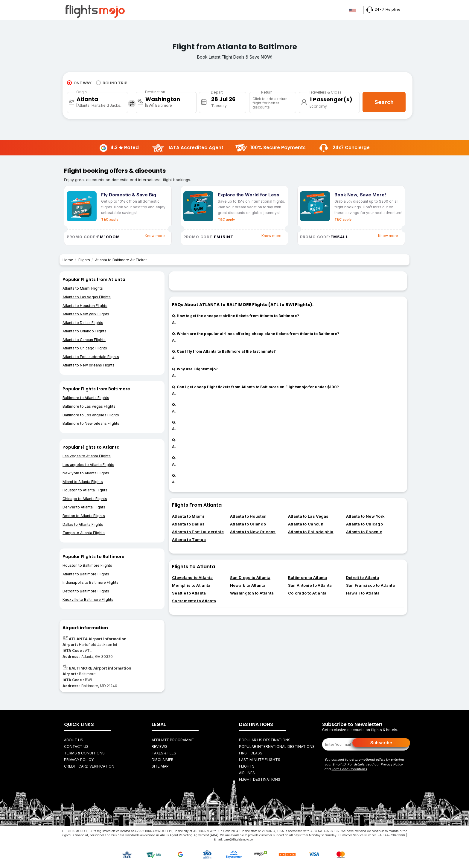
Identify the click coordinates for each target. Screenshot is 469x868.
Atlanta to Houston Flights (85, 306)
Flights (84, 260)
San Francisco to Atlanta (370, 585)
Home (68, 260)
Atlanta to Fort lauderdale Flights (91, 357)
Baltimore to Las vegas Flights (89, 406)
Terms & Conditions (84, 753)
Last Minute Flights (260, 760)
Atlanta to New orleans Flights (89, 365)
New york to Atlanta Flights (86, 473)
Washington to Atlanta (252, 593)
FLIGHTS (247, 766)
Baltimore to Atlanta (308, 577)
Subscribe (381, 743)
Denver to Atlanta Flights (84, 507)
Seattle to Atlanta (189, 593)
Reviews (160, 746)
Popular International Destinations (277, 746)
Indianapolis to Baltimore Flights (90, 582)
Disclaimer (163, 760)
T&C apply (110, 219)
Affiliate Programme (173, 740)
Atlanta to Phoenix (364, 532)
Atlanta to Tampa (189, 540)
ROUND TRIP (112, 83)
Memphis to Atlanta (191, 585)
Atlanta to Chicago (364, 524)
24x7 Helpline (383, 9)
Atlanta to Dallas (188, 524)
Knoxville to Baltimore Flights (88, 599)
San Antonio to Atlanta (310, 585)
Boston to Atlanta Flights (84, 516)
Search (384, 102)
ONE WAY (79, 83)
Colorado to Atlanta (307, 593)
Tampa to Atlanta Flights (84, 533)
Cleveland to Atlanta (192, 577)
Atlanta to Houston (248, 516)
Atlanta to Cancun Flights (84, 340)
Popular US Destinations (265, 740)
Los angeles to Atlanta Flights (88, 465)
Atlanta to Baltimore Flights (86, 574)
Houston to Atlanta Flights (85, 490)
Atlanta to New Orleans (253, 532)
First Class (251, 753)
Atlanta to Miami (188, 516)
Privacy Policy (79, 760)
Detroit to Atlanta (363, 577)
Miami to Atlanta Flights (83, 482)
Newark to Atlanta (248, 585)
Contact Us (76, 746)
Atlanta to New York (366, 516)
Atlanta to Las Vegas (308, 516)
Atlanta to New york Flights (86, 314)
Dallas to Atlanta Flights (83, 524)
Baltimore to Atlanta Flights (86, 398)
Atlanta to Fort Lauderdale (198, 532)
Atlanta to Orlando (248, 524)
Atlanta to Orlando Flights (84, 331)
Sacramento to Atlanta (194, 601)
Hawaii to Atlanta (363, 593)
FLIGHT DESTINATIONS (260, 779)
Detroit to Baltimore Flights (86, 591)
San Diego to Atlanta (250, 577)
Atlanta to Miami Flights (83, 288)
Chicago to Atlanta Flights (85, 499)
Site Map (160, 766)
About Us (74, 740)
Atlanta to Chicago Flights (85, 348)
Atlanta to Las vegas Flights (87, 297)
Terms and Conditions (349, 769)
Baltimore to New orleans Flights (91, 423)
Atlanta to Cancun (306, 524)
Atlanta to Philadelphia (311, 532)
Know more (155, 236)
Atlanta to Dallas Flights (83, 323)
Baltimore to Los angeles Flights (91, 415)
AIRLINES (247, 773)
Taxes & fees (164, 753)
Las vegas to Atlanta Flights (87, 456)
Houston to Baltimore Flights (87, 565)
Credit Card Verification (89, 766)
